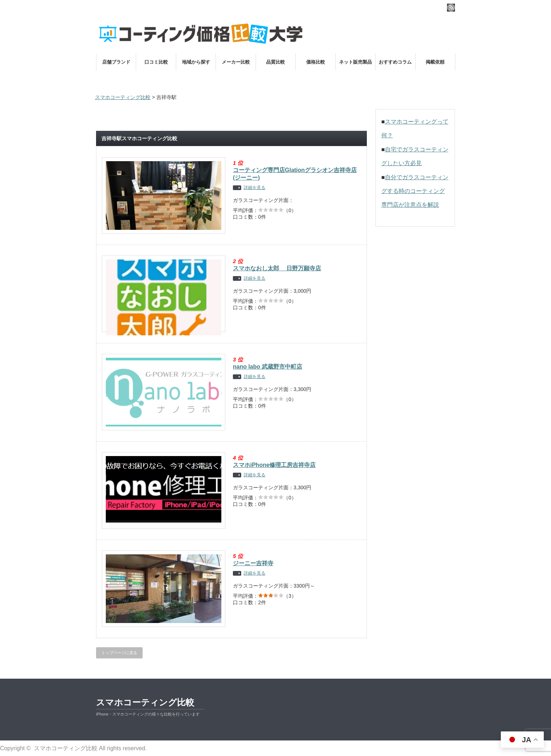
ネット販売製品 (355, 62)
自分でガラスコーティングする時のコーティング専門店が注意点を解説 (415, 191)
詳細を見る (255, 188)
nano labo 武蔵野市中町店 (268, 367)
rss (451, 8)
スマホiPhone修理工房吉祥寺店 (274, 465)
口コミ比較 (156, 62)
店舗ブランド (116, 62)
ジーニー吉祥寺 (253, 563)
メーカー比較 (236, 62)
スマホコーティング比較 (145, 702)
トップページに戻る (119, 653)
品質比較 (275, 62)
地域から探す (196, 62)
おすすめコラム (395, 62)
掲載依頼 (435, 62)
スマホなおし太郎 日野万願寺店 (277, 268)
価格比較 (316, 62)
